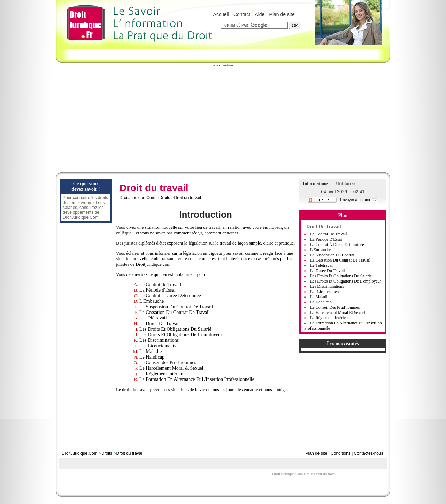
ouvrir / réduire (223, 65)
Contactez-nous (369, 453)
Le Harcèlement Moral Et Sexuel (338, 313)
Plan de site (282, 14)
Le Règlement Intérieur (162, 374)
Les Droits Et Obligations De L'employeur (181, 335)
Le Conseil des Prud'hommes (168, 363)
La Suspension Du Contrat (332, 255)
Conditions (341, 453)
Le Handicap (152, 357)
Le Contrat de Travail (160, 284)
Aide (260, 14)
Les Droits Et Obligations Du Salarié (175, 329)
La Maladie (151, 351)
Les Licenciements (158, 346)
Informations (316, 183)
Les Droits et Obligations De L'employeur (346, 281)
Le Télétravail (153, 318)
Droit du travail (187, 198)
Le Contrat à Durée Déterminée (170, 296)
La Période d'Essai (157, 290)
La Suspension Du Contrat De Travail (176, 307)
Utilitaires (345, 183)
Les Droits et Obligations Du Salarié (341, 276)
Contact (242, 14)
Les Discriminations (159, 340)
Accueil (221, 14)
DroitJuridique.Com (137, 198)
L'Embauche (152, 301)
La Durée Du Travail (160, 324)
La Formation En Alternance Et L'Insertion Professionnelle (197, 379)
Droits (165, 198)
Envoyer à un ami (359, 200)
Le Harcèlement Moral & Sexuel (171, 368)
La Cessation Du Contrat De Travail (175, 312)
